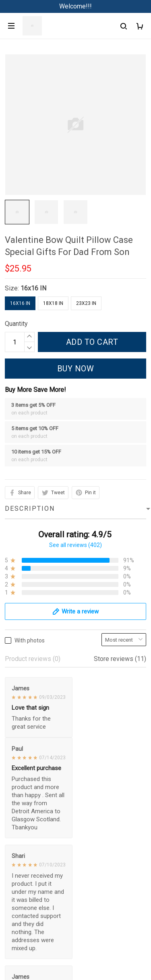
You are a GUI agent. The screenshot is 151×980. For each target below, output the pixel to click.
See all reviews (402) (75, 545)
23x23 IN (86, 303)
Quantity (16, 324)
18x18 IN (53, 303)
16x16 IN (33, 288)
